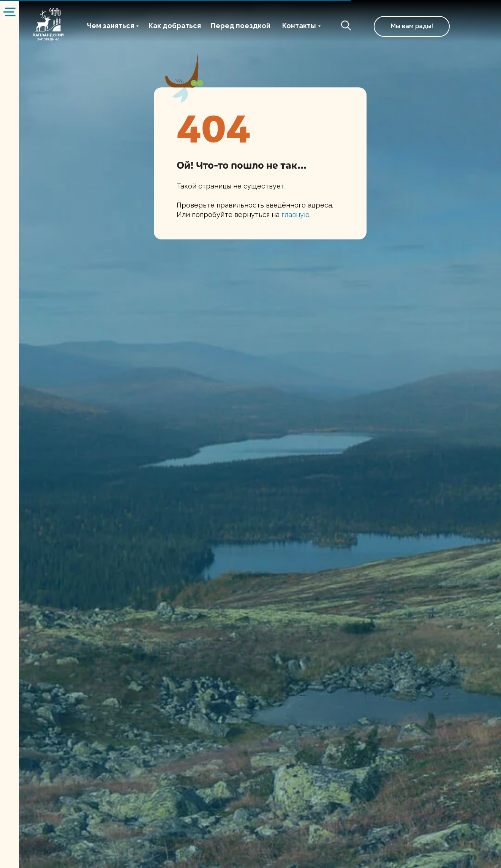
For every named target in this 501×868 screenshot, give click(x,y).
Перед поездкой (241, 26)
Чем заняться (111, 26)
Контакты (299, 26)
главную (296, 215)
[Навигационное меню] (9, 11)
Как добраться (175, 26)
